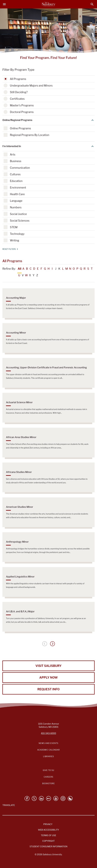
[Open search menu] (92, 4)
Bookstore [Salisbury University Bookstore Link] (49, 783)
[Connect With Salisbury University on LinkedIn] (41, 798)
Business (16, 161)
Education (16, 181)
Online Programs (20, 128)
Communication (20, 168)
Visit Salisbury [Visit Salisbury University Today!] (49, 666)
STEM (14, 227)
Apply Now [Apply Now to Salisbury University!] (49, 678)
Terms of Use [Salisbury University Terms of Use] (48, 835)
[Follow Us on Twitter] (34, 798)
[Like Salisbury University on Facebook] (27, 798)
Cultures (15, 174)
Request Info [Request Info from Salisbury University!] (49, 689)
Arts (13, 155)
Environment (18, 188)
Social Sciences (20, 221)
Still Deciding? (19, 92)
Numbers (16, 207)
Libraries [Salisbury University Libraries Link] (49, 756)
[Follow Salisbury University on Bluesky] (70, 798)
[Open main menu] (4, 4)
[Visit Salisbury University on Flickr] (49, 798)
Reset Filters (10, 249)
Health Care (17, 194)
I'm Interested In (49, 146)
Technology (17, 234)
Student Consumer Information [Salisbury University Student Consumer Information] (48, 846)
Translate (9, 805)
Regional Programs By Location (30, 135)
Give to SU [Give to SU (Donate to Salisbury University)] (49, 770)
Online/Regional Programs (49, 120)
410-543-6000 (49, 733)
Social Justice (18, 214)
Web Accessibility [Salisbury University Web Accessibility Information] (49, 830)
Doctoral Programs (22, 112)
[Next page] (52, 644)
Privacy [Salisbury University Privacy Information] (48, 824)
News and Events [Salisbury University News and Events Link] (49, 743)
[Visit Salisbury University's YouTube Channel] (56, 798)
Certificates (17, 99)
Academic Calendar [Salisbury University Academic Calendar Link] (49, 750)
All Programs (18, 79)
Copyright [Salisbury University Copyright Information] (49, 841)
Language (16, 201)
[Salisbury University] (49, 4)
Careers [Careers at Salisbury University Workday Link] (49, 777)
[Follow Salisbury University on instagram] (63, 798)
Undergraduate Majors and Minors (31, 86)
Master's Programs (22, 105)
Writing (15, 240)
